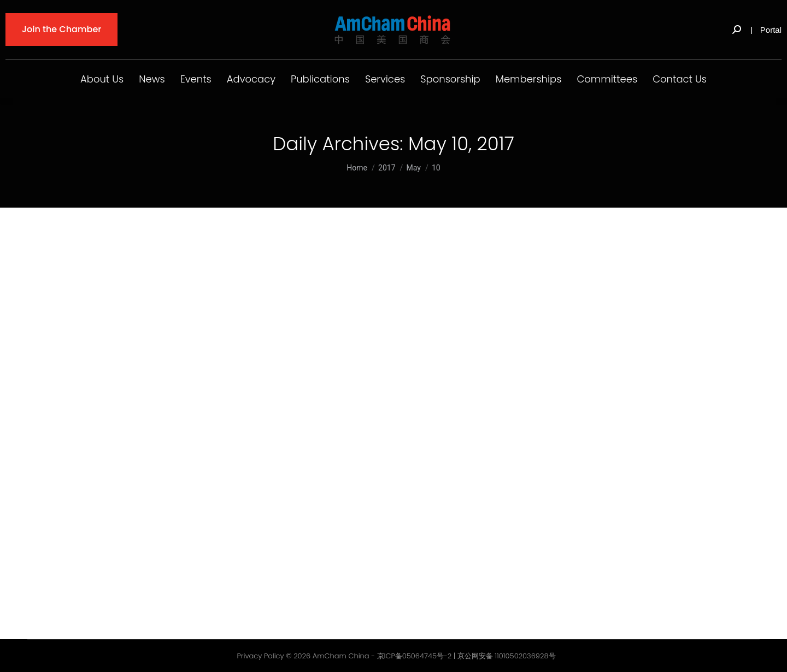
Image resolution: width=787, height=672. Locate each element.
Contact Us (680, 79)
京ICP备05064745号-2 (415, 656)
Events (196, 79)
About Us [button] (102, 79)
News (152, 79)
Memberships (529, 79)
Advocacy (251, 79)
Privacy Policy (260, 656)
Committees (607, 79)
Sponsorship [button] (450, 79)
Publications (320, 79)
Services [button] (385, 79)
